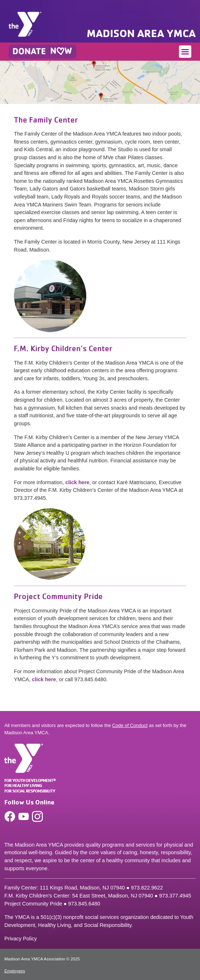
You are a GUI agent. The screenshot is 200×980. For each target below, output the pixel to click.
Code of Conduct (130, 725)
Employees (15, 971)
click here (77, 482)
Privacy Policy (21, 939)
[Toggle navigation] (185, 52)
